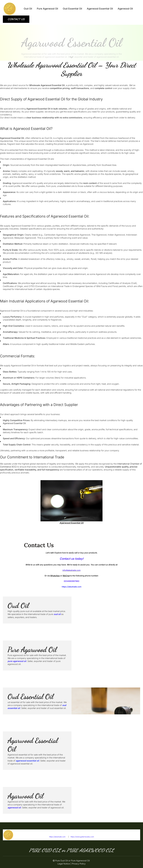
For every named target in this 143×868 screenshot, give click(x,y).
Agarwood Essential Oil (100, 9)
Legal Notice (64, 864)
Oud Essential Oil (72, 9)
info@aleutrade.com (130, 837)
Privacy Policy (79, 864)
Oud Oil (28, 9)
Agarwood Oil (125, 9)
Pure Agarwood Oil (47, 9)
